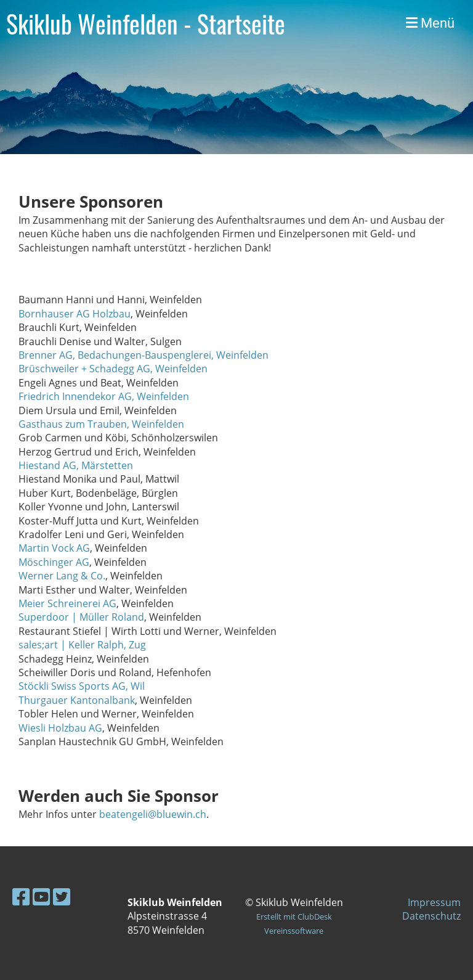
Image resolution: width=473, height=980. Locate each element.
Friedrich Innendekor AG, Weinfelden (104, 396)
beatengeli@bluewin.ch (153, 814)
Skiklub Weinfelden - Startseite (146, 23)
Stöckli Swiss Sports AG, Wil (82, 686)
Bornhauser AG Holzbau (75, 314)
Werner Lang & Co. (62, 576)
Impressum (434, 902)
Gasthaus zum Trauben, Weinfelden (101, 424)
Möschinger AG (54, 562)
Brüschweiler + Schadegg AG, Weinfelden (113, 369)
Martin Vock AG (54, 548)
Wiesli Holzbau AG (60, 728)
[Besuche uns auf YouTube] (41, 896)
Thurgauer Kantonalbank (77, 700)
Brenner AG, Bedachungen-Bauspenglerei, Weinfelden (144, 355)
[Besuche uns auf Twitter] (62, 896)
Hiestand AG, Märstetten (76, 465)
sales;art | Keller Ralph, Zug (82, 645)
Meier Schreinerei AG (67, 603)
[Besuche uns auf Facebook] (21, 896)
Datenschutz (431, 916)
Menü (430, 23)
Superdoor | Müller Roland (81, 617)
